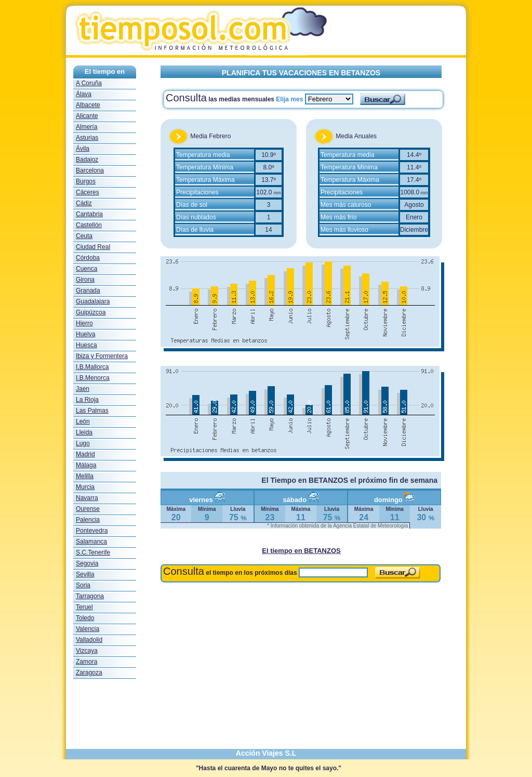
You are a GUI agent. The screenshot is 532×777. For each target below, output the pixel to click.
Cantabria (89, 214)
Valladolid (89, 640)
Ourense (88, 509)
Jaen (83, 389)
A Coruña (89, 83)
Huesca (87, 345)
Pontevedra (92, 531)
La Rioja (87, 400)
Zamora (87, 662)
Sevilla (85, 574)
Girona (85, 280)
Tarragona (90, 596)
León (83, 422)
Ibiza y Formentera (102, 356)
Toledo (85, 618)
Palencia (88, 520)
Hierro (84, 323)
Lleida (84, 432)
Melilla (85, 476)
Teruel (84, 607)
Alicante (87, 116)
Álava (84, 94)
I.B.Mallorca (92, 367)
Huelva (85, 334)
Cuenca (87, 269)
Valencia (88, 629)
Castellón (89, 225)
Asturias (87, 138)
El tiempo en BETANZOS (301, 551)
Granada (88, 291)
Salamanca (91, 542)
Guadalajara (93, 301)
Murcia (85, 487)
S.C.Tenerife (93, 552)
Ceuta (84, 236)
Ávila (83, 149)
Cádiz (84, 203)
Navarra (87, 498)
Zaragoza (89, 673)
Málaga (86, 465)
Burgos (86, 181)
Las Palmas (92, 411)
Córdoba (88, 258)
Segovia (87, 563)
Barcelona (90, 170)
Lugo (83, 443)
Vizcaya (87, 651)
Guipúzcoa (91, 312)
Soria (83, 585)
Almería (87, 127)
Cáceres (88, 192)
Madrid (85, 454)
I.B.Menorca (93, 378)
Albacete (88, 105)
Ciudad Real (93, 247)
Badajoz (87, 160)
